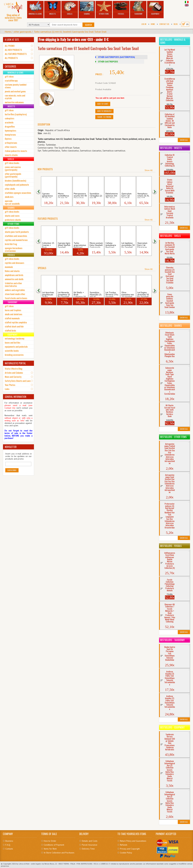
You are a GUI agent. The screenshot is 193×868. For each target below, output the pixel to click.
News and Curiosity (13, 377)
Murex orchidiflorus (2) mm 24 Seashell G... (64, 195)
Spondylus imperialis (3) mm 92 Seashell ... (96, 294)
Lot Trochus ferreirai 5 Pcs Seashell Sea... (112, 294)
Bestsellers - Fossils (171, 546)
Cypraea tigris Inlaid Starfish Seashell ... (64, 245)
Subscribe (12, 470)
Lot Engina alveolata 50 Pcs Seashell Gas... (143, 294)
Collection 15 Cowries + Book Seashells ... (48, 245)
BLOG (176, 24)
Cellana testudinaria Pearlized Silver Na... (111, 245)
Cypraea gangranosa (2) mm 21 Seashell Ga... (48, 195)
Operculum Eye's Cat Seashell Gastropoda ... (128, 195)
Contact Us (164, 24)
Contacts (9, 849)
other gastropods (22, 32)
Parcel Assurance (90, 845)
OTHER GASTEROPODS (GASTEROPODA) (116, 57)
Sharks (87, 8)
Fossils (121, 8)
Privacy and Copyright (130, 849)
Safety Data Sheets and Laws (18, 381)
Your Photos (10, 385)
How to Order (50, 841)
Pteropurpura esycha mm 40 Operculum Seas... (80, 195)
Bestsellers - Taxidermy (172, 640)
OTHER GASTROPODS (108, 62)
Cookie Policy (126, 853)
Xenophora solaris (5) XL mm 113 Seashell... (143, 195)
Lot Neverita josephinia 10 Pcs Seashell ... (64, 294)
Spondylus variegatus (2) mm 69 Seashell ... (96, 195)
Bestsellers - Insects (171, 148)
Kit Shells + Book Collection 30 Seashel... (80, 294)
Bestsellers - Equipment (172, 727)
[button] (40, 192)
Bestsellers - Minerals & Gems (173, 41)
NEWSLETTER (11, 447)
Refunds (124, 845)
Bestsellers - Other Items (173, 437)
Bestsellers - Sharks (171, 326)
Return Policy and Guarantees (133, 841)
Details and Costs (90, 841)
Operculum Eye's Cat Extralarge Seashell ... (142, 245)
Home (153, 24)
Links (7, 389)
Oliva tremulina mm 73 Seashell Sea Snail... (128, 294)
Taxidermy (138, 8)
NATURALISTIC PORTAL (15, 363)
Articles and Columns (14, 373)
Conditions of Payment (54, 845)
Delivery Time (88, 849)
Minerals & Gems (35, 8)
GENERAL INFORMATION (16, 397)
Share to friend (104, 117)
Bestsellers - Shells (170, 236)
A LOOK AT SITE (12, 40)
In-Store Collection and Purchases (59, 853)
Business (9, 841)
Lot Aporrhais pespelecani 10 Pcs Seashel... (48, 294)
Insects (52, 8)
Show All (149, 170)
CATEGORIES (10, 66)
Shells (70, 8)
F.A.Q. (8, 845)
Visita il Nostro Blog (14, 369)
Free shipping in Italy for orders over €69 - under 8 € (74, 39)
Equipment (155, 8)
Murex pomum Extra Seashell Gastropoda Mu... (96, 245)
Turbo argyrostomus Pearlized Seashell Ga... (80, 245)
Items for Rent (50, 849)
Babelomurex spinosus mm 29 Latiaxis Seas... (112, 195)
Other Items (104, 8)
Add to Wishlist (104, 111)
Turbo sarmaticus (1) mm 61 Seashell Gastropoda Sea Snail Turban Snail (70, 32)
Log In (144, 24)
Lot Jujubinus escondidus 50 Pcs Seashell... (128, 245)
